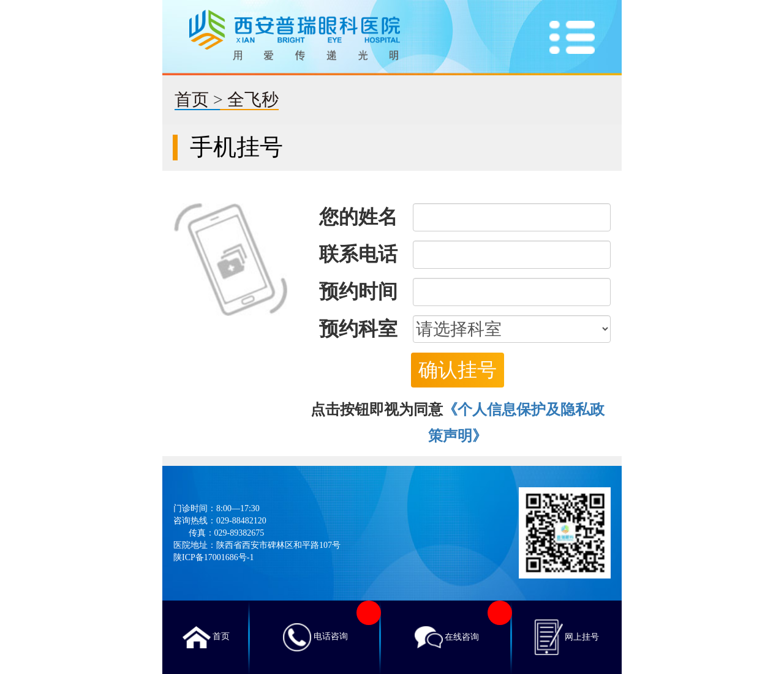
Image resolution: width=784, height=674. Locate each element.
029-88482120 (241, 521)
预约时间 (358, 291)
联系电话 (358, 254)
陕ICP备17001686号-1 (213, 557)
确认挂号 (458, 370)
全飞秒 (253, 99)
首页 (192, 99)
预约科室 (358, 329)
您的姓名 (358, 217)
